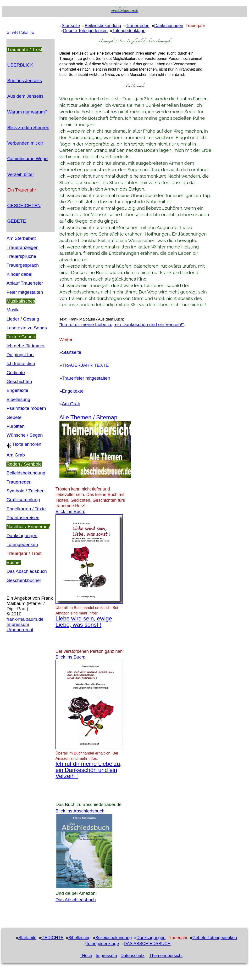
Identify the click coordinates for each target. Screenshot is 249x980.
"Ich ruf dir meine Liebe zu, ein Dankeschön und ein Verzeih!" (122, 324)
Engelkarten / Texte (26, 509)
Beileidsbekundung (26, 473)
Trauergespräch (23, 265)
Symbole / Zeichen (25, 491)
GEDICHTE (52, 938)
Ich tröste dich (21, 363)
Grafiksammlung (23, 500)
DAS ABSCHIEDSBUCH (147, 944)
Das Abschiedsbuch (27, 571)
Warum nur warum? (27, 112)
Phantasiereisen (23, 518)
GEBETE (17, 221)
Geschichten (19, 381)
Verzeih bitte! (20, 174)
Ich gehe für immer (26, 346)
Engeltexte (17, 390)
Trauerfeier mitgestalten (86, 378)
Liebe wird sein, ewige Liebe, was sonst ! (84, 621)
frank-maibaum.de (25, 619)
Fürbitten (16, 426)
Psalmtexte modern (26, 408)
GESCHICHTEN (24, 206)
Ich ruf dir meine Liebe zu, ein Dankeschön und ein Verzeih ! (89, 770)
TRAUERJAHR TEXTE (85, 365)
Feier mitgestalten (25, 292)
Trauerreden (19, 482)
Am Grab (16, 455)
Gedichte (16, 373)
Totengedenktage (129, 31)
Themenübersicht (166, 956)
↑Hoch (86, 956)
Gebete (14, 417)
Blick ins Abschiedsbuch (80, 811)
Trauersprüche (21, 256)
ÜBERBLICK (20, 65)
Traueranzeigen (22, 247)
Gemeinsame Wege (27, 159)
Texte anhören (24, 444)
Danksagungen (22, 536)
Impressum (18, 624)
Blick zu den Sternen (28, 127)
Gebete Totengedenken (85, 31)
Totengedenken (22, 544)
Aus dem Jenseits (25, 96)
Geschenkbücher (24, 580)
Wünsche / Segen (25, 435)
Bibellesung (18, 399)
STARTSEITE (20, 32)
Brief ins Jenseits (25, 81)
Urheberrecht (20, 630)
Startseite (71, 26)
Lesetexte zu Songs (27, 328)
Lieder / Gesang (23, 319)
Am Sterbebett (21, 238)
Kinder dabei (19, 274)
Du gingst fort (20, 355)
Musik (12, 310)
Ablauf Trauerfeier (25, 283)
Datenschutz (133, 956)
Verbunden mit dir (25, 143)
